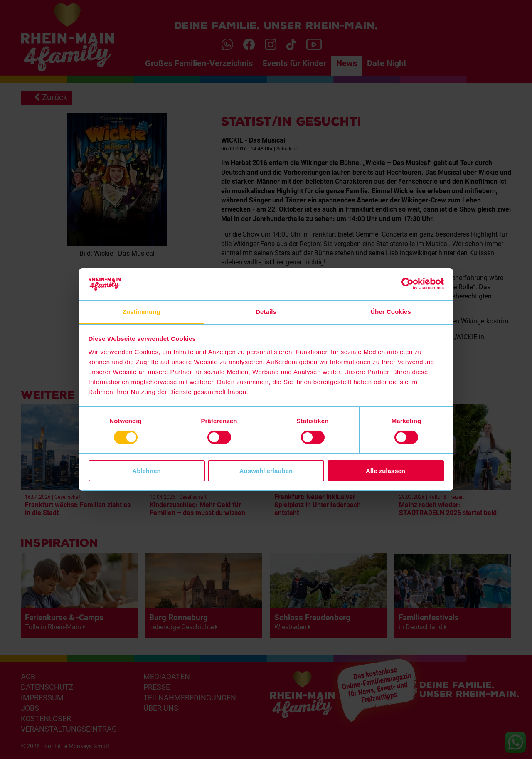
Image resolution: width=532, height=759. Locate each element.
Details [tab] (266, 312)
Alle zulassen (385, 471)
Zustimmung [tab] (142, 312)
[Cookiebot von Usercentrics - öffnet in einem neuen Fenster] (408, 284)
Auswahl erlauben (266, 471)
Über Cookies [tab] (391, 312)
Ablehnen (146, 471)
